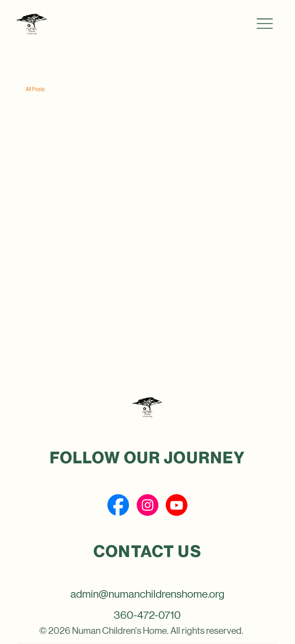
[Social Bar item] (118, 505)
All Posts (35, 89)
